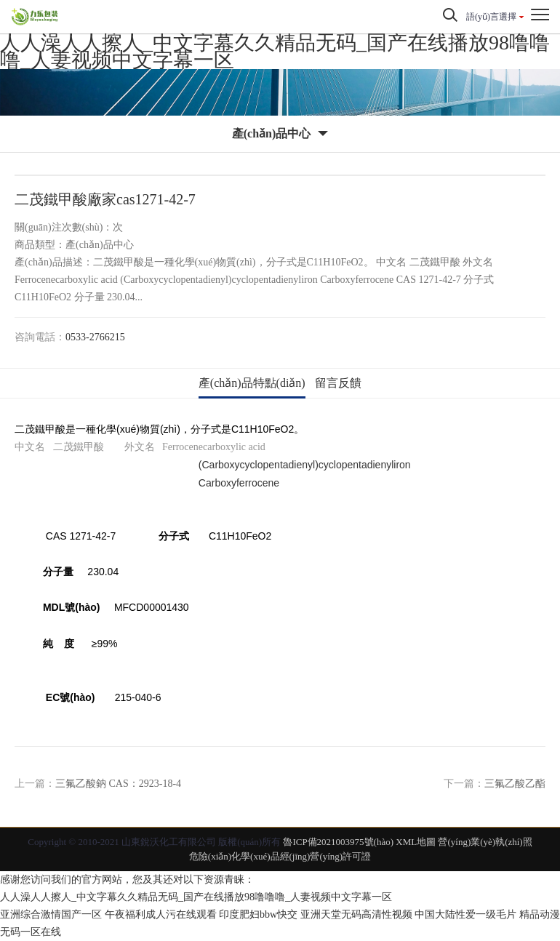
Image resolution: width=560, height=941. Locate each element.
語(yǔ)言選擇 (491, 17)
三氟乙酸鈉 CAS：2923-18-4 (118, 784)
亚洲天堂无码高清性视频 (356, 914)
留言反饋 (338, 383)
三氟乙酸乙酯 (515, 784)
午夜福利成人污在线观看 (161, 914)
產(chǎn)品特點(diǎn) (252, 383)
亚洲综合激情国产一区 (51, 914)
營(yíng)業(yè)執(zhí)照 (485, 842)
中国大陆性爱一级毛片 (465, 914)
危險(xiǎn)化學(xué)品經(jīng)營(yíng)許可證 (280, 856)
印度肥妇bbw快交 (258, 914)
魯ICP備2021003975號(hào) (338, 842)
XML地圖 (416, 842)
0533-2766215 (95, 337)
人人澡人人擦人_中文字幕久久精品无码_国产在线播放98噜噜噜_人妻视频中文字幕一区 (275, 51)
